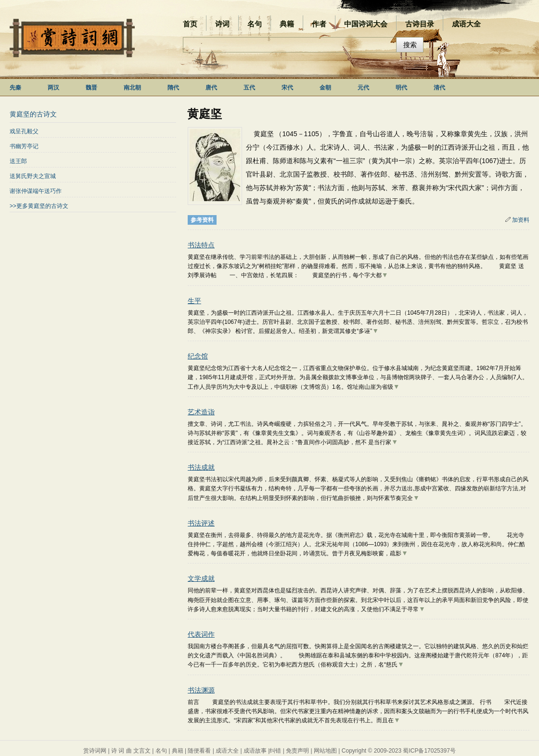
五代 (249, 88)
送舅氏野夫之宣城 (33, 176)
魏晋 (91, 88)
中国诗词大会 (366, 24)
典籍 (287, 24)
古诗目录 (420, 24)
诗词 (222, 24)
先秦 (15, 88)
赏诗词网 (95, 751)
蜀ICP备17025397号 (429, 751)
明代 (401, 88)
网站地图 (325, 751)
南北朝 (132, 88)
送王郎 (18, 161)
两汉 (53, 88)
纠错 (275, 751)
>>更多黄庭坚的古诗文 (39, 206)
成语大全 (466, 24)
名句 (255, 24)
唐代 (211, 88)
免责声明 (297, 751)
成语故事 (255, 751)
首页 (190, 24)
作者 (319, 24)
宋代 (287, 88)
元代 (363, 88)
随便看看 (199, 751)
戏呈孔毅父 (24, 131)
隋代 (173, 88)
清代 (439, 88)
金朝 (325, 88)
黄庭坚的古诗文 (33, 114)
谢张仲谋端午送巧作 (36, 191)
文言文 (142, 751)
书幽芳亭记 (24, 146)
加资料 (517, 220)
